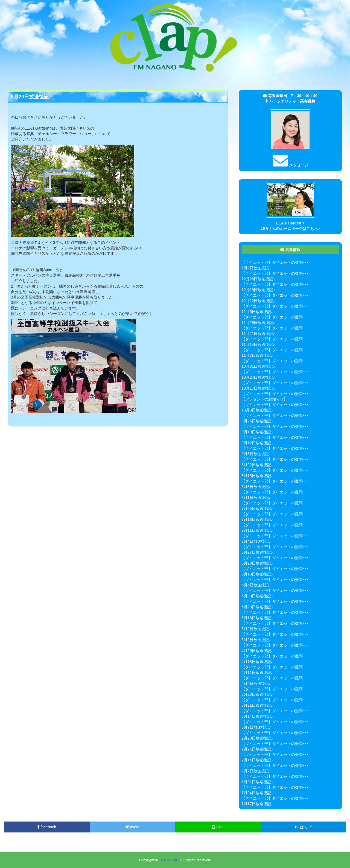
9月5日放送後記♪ (256, 454)
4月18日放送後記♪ (257, 662)
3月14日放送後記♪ (257, 716)
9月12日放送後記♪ (257, 443)
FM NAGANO (169, 860)
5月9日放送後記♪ (256, 629)
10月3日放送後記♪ (257, 410)
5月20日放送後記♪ (31, 97)
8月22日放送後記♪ (257, 465)
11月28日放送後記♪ (258, 323)
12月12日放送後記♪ (258, 301)
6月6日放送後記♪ (256, 585)
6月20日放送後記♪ (257, 563)
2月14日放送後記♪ (257, 760)
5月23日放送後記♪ (257, 607)
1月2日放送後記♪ (256, 268)
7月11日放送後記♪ (257, 530)
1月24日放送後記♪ (257, 793)
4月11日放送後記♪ (257, 673)
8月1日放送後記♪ (256, 498)
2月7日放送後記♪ (256, 771)
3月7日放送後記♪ (256, 727)
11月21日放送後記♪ (258, 334)
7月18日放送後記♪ (257, 519)
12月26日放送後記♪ (258, 279)
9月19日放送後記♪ (257, 432)
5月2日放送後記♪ (256, 640)
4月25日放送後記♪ (257, 651)
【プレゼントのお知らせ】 (264, 399)
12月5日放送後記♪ (257, 312)
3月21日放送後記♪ (257, 705)
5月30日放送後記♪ (257, 596)
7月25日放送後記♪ (257, 508)
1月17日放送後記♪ (257, 804)
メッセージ (290, 165)
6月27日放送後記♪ (257, 552)
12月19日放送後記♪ (258, 290)
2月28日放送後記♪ (257, 738)
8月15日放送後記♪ (257, 476)
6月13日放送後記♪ (257, 574)
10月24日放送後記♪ (258, 377)
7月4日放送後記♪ (256, 541)
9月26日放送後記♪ (257, 421)
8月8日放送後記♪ (256, 487)
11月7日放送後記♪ (257, 355)
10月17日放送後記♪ (258, 388)
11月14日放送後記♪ (258, 344)
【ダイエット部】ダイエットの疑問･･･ (275, 262)
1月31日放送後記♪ (257, 782)
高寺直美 (308, 101)
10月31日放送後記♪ (258, 366)
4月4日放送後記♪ (256, 683)
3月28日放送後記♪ (257, 694)
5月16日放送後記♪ (257, 618)
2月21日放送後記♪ (257, 749)
